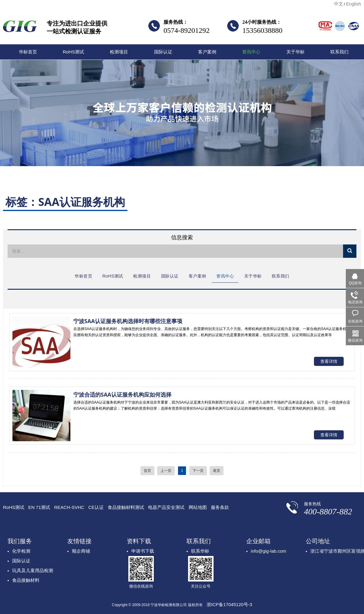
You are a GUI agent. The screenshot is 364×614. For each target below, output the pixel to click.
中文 (339, 4)
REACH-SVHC (69, 507)
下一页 (198, 471)
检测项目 (119, 52)
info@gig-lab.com (269, 551)
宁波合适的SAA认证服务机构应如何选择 (122, 394)
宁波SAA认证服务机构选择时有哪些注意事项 (128, 321)
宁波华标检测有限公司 (20, 28)
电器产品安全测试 (166, 507)
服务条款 (220, 507)
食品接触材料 (26, 580)
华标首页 (28, 52)
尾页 (217, 471)
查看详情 (329, 361)
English (354, 4)
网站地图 (198, 507)
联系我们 (339, 52)
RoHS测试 (73, 52)
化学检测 (21, 551)
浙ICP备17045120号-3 (229, 604)
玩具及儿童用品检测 (33, 570)
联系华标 (200, 551)
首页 (147, 471)
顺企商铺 (81, 551)
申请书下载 (143, 551)
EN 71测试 (39, 507)
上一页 (166, 471)
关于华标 (295, 52)
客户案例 (207, 52)
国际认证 (163, 52)
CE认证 (96, 507)
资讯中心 (251, 52)
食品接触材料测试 (126, 507)
